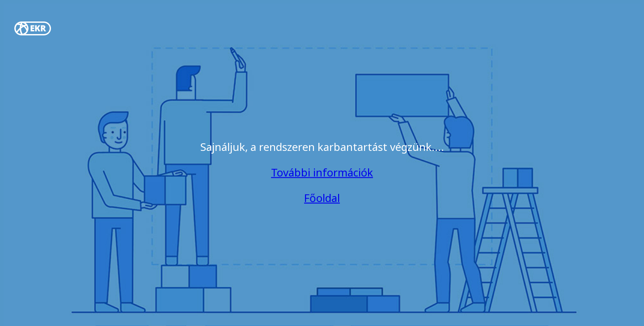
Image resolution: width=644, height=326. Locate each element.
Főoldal (322, 198)
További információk (322, 172)
